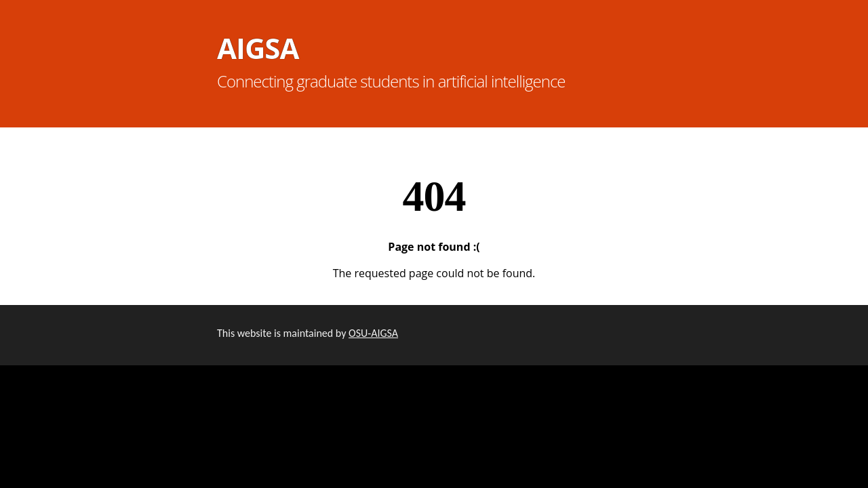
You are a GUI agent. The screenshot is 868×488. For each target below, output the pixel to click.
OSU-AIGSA (373, 333)
